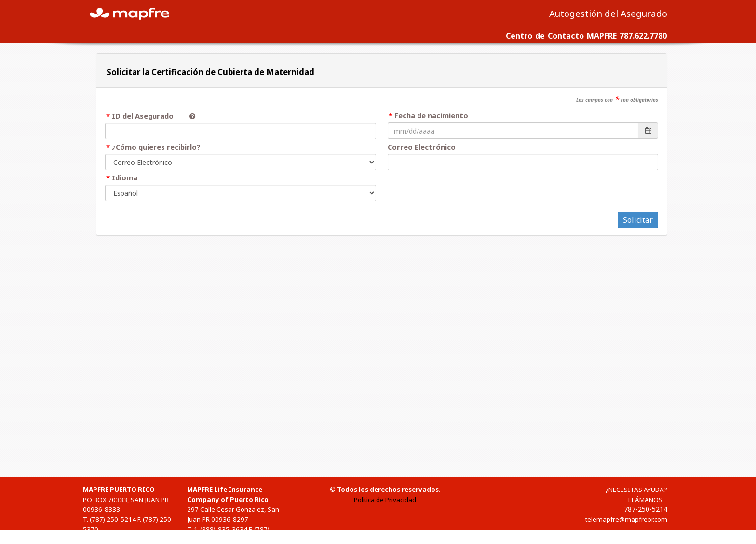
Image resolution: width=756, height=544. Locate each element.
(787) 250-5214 (113, 519)
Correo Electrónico (422, 147)
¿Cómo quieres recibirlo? (156, 147)
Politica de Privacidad (385, 500)
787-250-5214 (646, 509)
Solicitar (638, 220)
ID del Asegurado (147, 116)
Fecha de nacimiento (431, 115)
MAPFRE (135, 13)
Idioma (125, 177)
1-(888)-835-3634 (221, 529)
